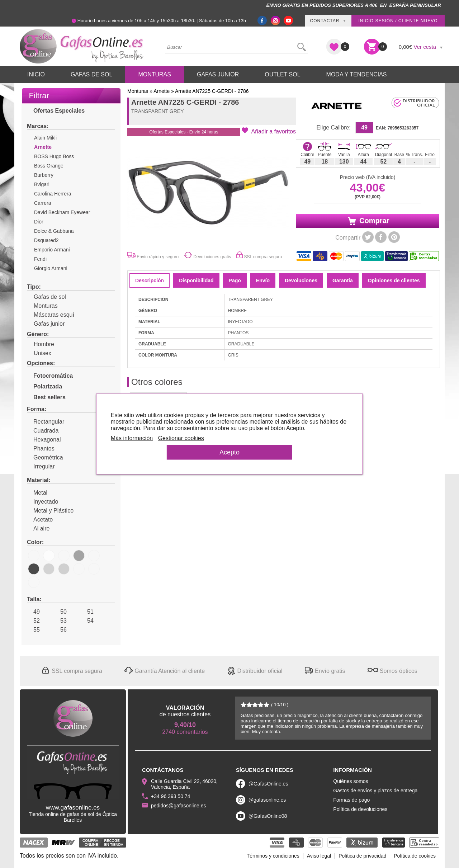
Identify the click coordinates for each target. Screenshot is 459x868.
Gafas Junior (218, 74)
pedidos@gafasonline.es (179, 806)
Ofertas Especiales (56, 111)
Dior (39, 222)
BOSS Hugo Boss (54, 156)
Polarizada (44, 386)
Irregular (41, 466)
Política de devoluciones (360, 809)
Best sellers (46, 397)
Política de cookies (415, 856)
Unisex (39, 353)
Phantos (41, 449)
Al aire (38, 529)
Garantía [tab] (343, 280)
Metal (37, 493)
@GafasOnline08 (268, 816)
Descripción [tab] (150, 280)
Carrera (42, 203)
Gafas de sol (46, 297)
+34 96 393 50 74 (171, 796)
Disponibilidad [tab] (196, 280)
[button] (269, 131)
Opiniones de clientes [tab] (394, 280)
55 (33, 630)
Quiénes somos (351, 781)
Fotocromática (50, 376)
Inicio (36, 74)
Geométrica (45, 457)
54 (87, 621)
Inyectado (42, 502)
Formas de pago (351, 800)
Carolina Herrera (53, 194)
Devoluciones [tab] (301, 280)
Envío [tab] (263, 280)
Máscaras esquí (51, 315)
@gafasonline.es (267, 800)
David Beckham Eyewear (62, 212)
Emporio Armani (52, 250)
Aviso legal (319, 856)
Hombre (41, 344)
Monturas (155, 74)
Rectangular (46, 422)
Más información (136, 438)
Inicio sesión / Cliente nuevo (398, 21)
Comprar (368, 221)
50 (60, 612)
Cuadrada (43, 431)
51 (87, 612)
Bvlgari (42, 184)
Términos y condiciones (273, 856)
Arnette (43, 147)
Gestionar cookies (185, 438)
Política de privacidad (362, 856)
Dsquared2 (46, 240)
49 (33, 612)
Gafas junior (46, 324)
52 (33, 621)
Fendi (40, 259)
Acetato (40, 520)
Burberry (44, 175)
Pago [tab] (235, 280)
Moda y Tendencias (357, 74)
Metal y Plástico (50, 511)
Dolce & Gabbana (54, 231)
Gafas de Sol (91, 74)
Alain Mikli (45, 138)
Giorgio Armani (51, 268)
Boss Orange (49, 166)
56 (60, 630)
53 (60, 621)
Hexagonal (44, 440)
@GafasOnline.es (268, 784)
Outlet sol (282, 74)
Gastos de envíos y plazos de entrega (375, 791)
